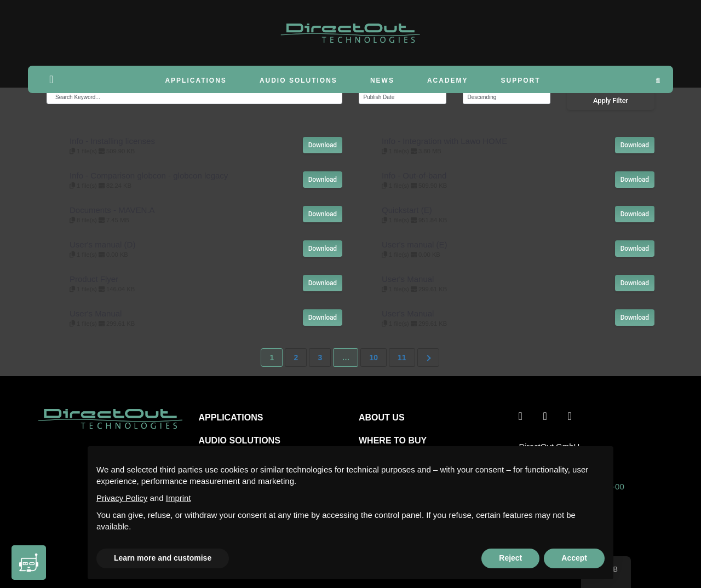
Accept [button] (574, 558)
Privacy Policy (122, 498)
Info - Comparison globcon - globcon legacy (149, 175)
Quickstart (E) (407, 210)
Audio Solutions (298, 80)
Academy (448, 80)
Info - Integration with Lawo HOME (444, 141)
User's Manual (408, 279)
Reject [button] (510, 558)
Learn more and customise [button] (163, 558)
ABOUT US (382, 417)
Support (521, 80)
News (382, 80)
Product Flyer (94, 279)
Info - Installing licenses (112, 141)
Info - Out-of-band (414, 175)
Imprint (179, 498)
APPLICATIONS (231, 417)
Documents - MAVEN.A (112, 210)
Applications (196, 80)
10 (374, 358)
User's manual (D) (102, 244)
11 (402, 358)
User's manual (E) (415, 244)
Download (323, 145)
